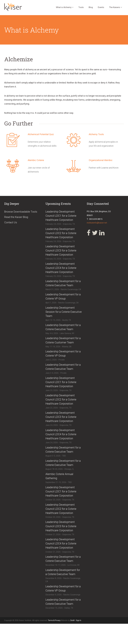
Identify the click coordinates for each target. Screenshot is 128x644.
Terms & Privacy (55, 641)
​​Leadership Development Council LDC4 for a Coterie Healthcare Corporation (62, 557)
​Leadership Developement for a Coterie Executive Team (62, 589)
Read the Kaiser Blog (17, 217)
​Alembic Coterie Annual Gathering (60, 487)
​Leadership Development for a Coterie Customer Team (63, 346)
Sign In (80, 641)
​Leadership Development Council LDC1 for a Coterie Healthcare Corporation (62, 216)
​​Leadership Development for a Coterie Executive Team (63, 373)
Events (101, 7)
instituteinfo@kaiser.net (98, 223)
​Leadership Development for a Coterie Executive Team (63, 286)
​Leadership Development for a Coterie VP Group (63, 300)
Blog (91, 7)
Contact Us (11, 223)
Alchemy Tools (97, 134)
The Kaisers (115, 7)
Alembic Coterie (37, 160)
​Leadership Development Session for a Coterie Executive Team (61, 316)
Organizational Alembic (101, 160)
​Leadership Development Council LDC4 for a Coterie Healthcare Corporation (62, 271)
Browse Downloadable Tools (22, 212)
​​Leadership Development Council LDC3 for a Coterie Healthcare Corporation (62, 539)
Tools (81, 7)
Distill (73, 641)
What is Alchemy (64, 7)
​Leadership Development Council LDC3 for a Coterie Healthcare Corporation (62, 252)
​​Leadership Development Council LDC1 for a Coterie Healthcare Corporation (62, 503)
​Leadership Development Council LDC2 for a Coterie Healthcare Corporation (62, 234)
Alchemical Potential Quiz (42, 134)
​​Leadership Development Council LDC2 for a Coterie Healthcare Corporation (62, 521)
